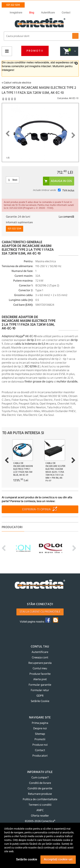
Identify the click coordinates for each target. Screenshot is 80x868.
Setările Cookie (40, 701)
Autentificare (40, 652)
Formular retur (40, 690)
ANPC (40, 810)
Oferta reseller (40, 816)
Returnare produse (40, 794)
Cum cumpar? (40, 778)
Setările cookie (27, 859)
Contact (40, 750)
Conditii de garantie (40, 789)
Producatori (40, 756)
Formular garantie (40, 685)
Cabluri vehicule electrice (16, 83)
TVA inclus (68, 191)
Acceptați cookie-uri (58, 859)
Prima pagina (40, 723)
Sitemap (40, 734)
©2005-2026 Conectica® (40, 821)
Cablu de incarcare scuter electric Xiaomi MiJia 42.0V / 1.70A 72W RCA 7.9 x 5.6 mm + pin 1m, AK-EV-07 (55, 472)
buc (15, 180)
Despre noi (40, 729)
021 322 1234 (13, 5)
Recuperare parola (40, 663)
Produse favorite (40, 674)
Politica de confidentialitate (40, 799)
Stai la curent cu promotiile (40, 612)
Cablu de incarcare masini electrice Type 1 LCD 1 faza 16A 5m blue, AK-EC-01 (23, 469)
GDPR (40, 696)
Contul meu (40, 669)
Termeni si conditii (40, 805)
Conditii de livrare (40, 783)
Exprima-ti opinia (37, 510)
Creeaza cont (40, 658)
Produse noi (40, 745)
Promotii (35, 51)
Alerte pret (40, 679)
